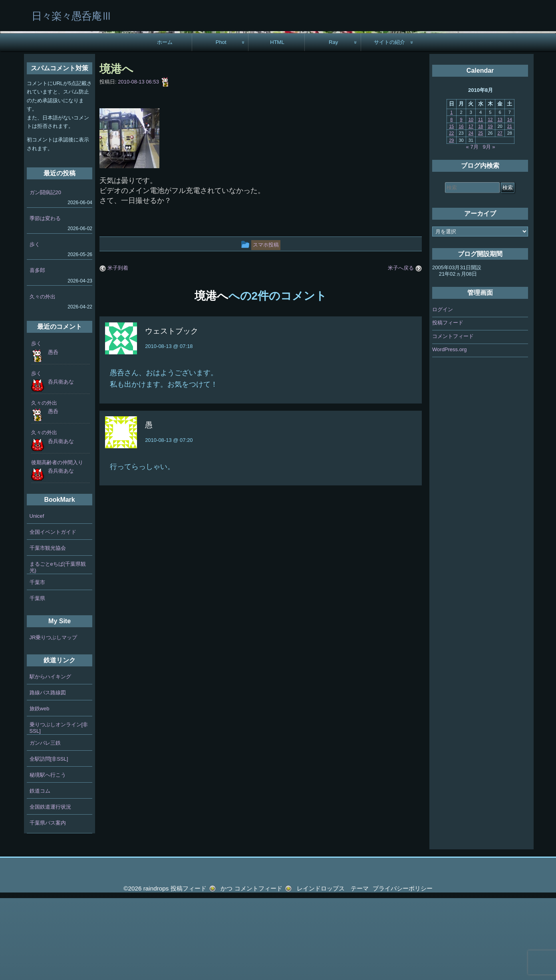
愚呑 (53, 434)
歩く (35, 326)
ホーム (165, 124)
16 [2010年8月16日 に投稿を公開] (461, 208)
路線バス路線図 (48, 774)
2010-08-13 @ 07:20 (169, 522)
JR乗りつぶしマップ (54, 719)
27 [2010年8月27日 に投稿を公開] (500, 215)
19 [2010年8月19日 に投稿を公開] (490, 208)
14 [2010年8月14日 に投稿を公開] (510, 201)
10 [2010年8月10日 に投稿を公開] (471, 201)
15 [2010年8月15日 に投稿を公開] (451, 208)
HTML (277, 124)
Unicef (37, 598)
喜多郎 (37, 352)
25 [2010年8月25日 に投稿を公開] (481, 215)
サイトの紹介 (389, 124)
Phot (221, 124)
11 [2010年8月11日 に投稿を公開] (481, 201)
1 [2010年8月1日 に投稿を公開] (451, 194)
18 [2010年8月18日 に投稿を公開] (481, 208)
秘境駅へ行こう (48, 857)
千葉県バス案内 (48, 905)
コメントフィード (453, 418)
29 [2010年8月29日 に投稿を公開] (451, 222)
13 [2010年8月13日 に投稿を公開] (500, 201)
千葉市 (37, 664)
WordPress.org (449, 431)
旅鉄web (40, 790)
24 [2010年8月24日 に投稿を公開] (471, 215)
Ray (333, 124)
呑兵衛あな (61, 464)
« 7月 (472, 229)
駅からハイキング (50, 758)
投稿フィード (448, 405)
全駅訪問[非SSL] (49, 841)
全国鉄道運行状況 (50, 889)
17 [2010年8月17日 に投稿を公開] (471, 208)
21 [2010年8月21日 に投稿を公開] (510, 208)
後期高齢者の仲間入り (57, 544)
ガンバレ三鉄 (45, 825)
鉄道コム (40, 873)
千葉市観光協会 (48, 630)
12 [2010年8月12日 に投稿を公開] (490, 201)
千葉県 (37, 680)
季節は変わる (45, 300)
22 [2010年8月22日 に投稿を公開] (451, 215)
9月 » (489, 229)
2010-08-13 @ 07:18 (169, 428)
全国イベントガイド (53, 614)
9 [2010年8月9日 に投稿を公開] (461, 201)
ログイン (443, 391)
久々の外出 (43, 378)
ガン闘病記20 (45, 274)
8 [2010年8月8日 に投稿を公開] (451, 201)
